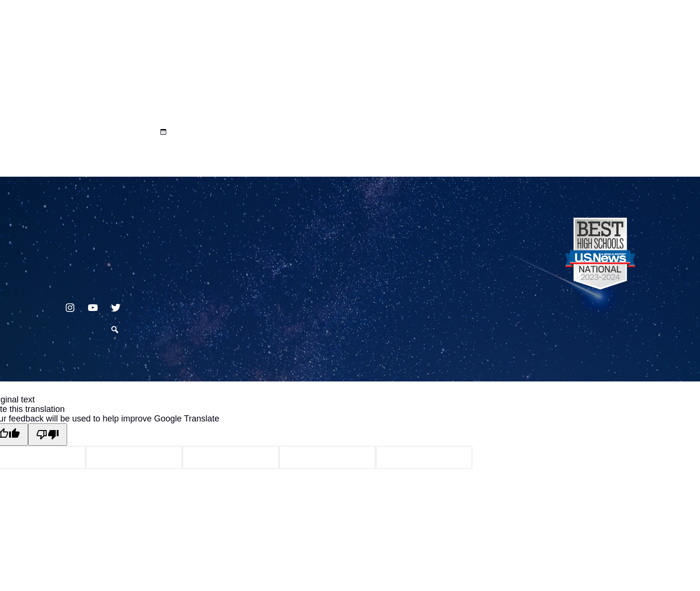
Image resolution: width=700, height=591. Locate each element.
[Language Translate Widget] (602, 20)
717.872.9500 (65, 267)
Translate (605, 30)
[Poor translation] (48, 435)
